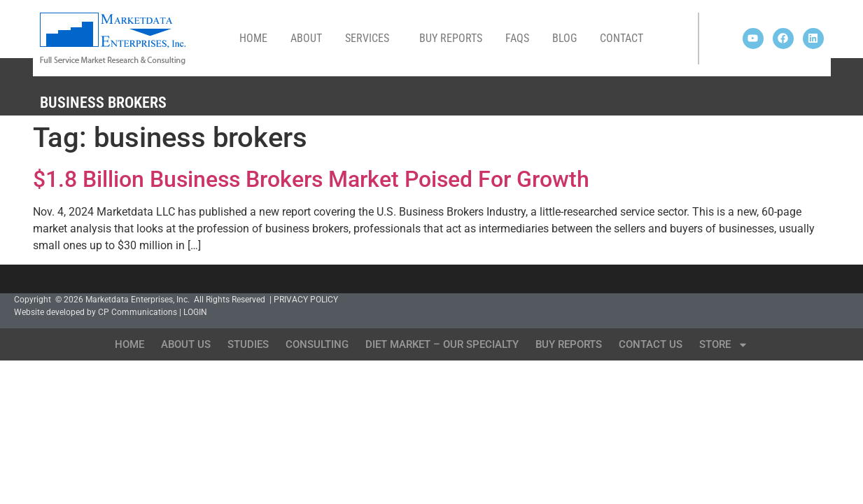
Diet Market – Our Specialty (442, 344)
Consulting (317, 344)
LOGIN (195, 312)
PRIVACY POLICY (306, 300)
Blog (564, 38)
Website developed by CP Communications (96, 312)
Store (724, 345)
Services (371, 38)
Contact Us (651, 344)
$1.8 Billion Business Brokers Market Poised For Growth (311, 179)
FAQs (517, 38)
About (306, 38)
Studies (248, 344)
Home (253, 38)
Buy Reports (451, 38)
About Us (186, 344)
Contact (622, 38)
